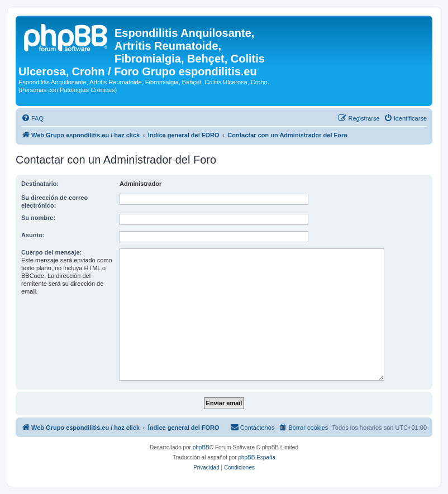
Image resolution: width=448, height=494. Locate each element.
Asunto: (33, 235)
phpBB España (257, 457)
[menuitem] (32, 118)
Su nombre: (38, 218)
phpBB (201, 447)
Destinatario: (40, 184)
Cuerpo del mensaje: (51, 252)
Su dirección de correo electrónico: (54, 202)
